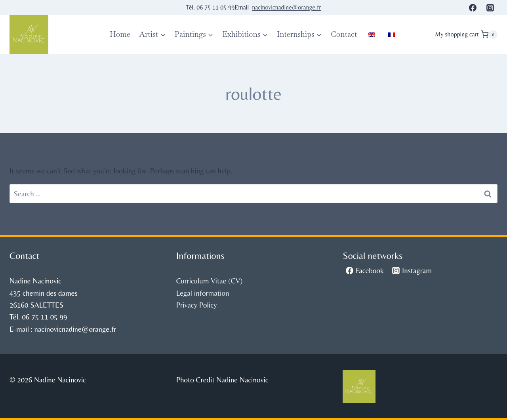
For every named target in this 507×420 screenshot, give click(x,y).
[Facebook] (473, 8)
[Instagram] (490, 8)
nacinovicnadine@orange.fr (286, 7)
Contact (344, 34)
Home (120, 34)
